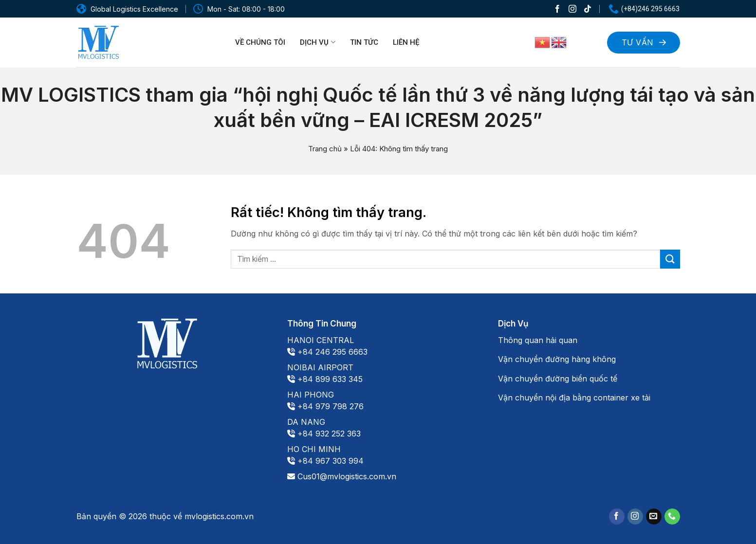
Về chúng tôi (260, 42)
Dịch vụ (317, 42)
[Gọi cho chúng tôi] (672, 517)
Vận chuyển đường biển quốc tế (558, 379)
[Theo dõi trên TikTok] (588, 9)
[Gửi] (670, 259)
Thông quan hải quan (538, 340)
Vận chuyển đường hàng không (557, 359)
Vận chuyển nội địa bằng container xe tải (574, 398)
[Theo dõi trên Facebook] (557, 9)
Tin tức (364, 42)
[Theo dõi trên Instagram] (572, 9)
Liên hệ (406, 42)
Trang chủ (325, 149)
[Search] (587, 41)
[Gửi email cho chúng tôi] (654, 517)
